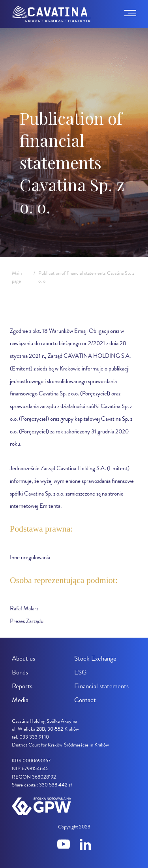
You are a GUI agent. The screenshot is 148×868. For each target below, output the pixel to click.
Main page (17, 277)
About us (23, 658)
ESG (80, 672)
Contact (85, 700)
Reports (22, 686)
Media (20, 700)
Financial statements (101, 686)
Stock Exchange (95, 658)
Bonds (20, 672)
